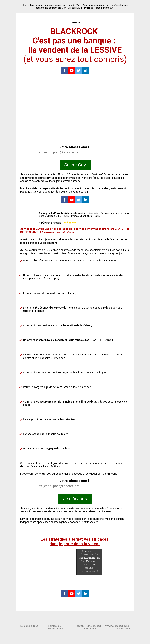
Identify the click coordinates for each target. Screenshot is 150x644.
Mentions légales (29, 626)
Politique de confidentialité (56, 627)
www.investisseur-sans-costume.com (117, 627)
